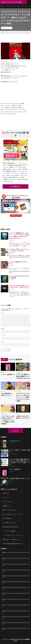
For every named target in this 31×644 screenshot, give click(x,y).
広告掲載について (7, 506)
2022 (4, 576)
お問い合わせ (6, 493)
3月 (10, 553)
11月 (27, 558)
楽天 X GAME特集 (7, 518)
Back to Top (15, 431)
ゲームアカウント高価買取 (9, 531)
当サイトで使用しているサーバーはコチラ (13, 514)
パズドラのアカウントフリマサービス (13, 535)
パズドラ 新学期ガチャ (8, 374)
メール (3, 335)
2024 (4, 564)
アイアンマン (25, 6)
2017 (4, 605)
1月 (6, 553)
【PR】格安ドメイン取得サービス (11, 540)
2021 (4, 582)
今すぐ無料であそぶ (16, 186)
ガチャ (9, 28)
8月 (20, 558)
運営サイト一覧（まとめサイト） (11, 510)
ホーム (2, 6)
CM (14, 6)
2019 (4, 593)
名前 (3, 329)
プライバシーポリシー (8, 502)
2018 (4, 599)
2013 (4, 628)
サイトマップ (6, 497)
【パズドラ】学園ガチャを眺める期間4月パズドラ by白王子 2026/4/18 (23, 376)
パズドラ (8, 6)
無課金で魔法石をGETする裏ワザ (10, 527)
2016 (4, 611)
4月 (12, 553)
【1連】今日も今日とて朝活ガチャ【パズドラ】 (23, 417)
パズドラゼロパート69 (15, 441)
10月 (24, 558)
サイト (2, 342)
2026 (4, 553)
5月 (14, 558)
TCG (18, 6)
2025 (4, 558)
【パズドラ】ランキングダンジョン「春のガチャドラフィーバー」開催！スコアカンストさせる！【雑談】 (23, 397)
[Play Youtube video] (15, 51)
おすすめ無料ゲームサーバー (9, 523)
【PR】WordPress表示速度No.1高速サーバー (13, 544)
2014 (4, 623)
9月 (22, 558)
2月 (8, 553)
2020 (4, 588)
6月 (16, 558)
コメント (3, 313)
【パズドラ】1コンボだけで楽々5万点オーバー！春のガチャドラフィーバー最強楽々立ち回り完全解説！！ (8, 420)
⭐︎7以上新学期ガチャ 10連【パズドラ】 (7, 394)
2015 (4, 617)
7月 (18, 558)
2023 (4, 570)
